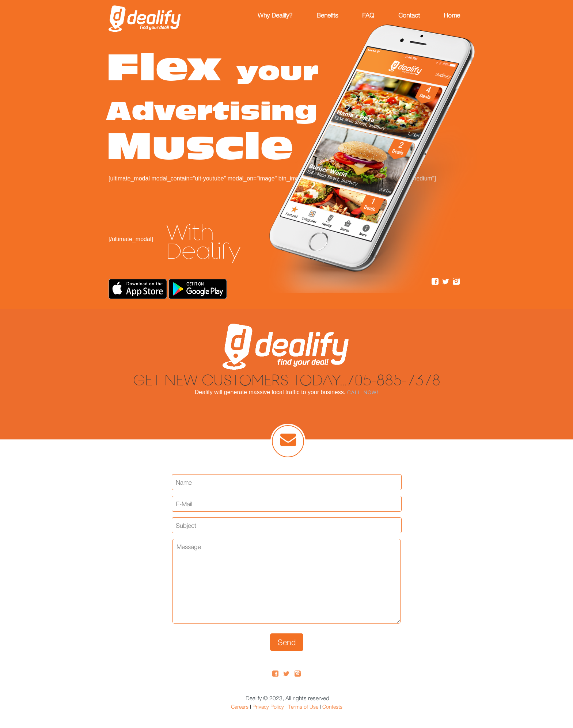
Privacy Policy (268, 707)
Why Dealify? (275, 15)
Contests (332, 707)
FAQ (368, 15)
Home (452, 15)
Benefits (327, 15)
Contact (409, 15)
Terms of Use (303, 707)
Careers (240, 707)
